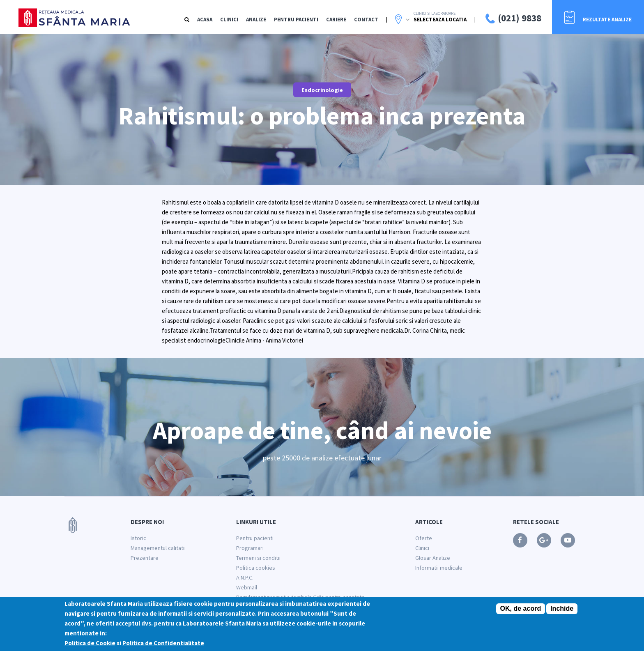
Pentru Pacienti (296, 20)
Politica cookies (256, 568)
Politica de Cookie (90, 645)
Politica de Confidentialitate (163, 645)
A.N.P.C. (245, 577)
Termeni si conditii (258, 558)
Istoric (138, 538)
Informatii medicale (439, 568)
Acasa (205, 20)
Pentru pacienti (255, 538)
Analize (256, 20)
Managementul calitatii (158, 548)
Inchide (562, 611)
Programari (250, 548)
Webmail (247, 587)
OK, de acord (521, 611)
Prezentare (145, 558)
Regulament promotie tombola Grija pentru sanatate (300, 597)
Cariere (336, 20)
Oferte (424, 538)
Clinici (229, 20)
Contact (366, 20)
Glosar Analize (433, 558)
